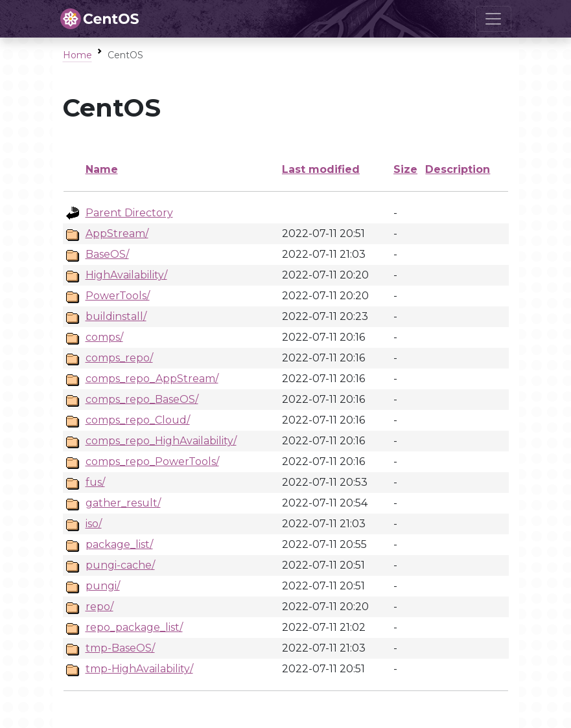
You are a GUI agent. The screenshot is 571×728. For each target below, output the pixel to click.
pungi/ (103, 586)
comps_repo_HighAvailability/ (161, 441)
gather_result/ (123, 503)
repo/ (99, 607)
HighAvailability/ (126, 275)
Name (102, 169)
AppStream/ (117, 233)
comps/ (104, 337)
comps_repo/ (119, 358)
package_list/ (119, 544)
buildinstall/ (116, 316)
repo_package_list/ (134, 627)
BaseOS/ (107, 254)
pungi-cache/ (120, 565)
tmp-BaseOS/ (120, 648)
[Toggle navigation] (493, 19)
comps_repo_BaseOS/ (142, 399)
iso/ (94, 524)
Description (458, 169)
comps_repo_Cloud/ (138, 420)
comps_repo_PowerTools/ (152, 461)
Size (405, 169)
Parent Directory (129, 213)
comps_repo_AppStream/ (152, 379)
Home (77, 55)
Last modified (321, 169)
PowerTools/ (118, 296)
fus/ (95, 482)
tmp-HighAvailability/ (139, 669)
